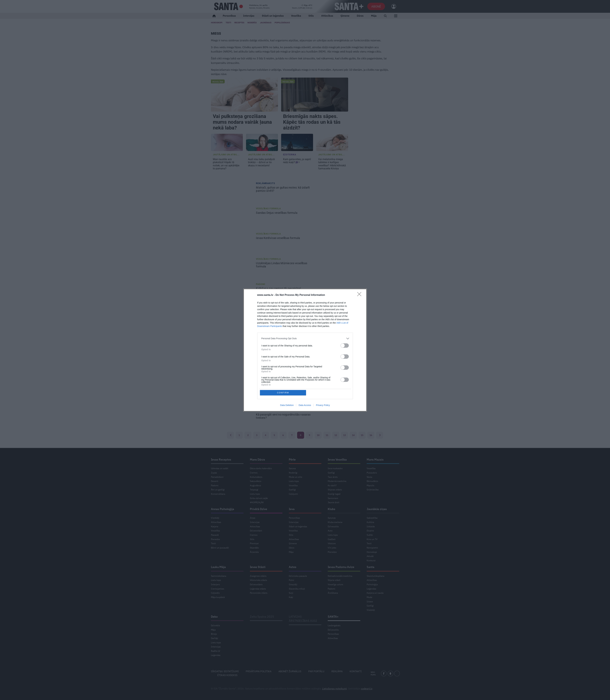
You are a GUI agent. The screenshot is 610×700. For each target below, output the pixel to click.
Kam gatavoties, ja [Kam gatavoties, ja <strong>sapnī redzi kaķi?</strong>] (297, 161)
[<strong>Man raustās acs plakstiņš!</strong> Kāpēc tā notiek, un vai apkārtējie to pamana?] (227, 142)
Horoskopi (217, 23)
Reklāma (337, 671)
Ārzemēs (254, 552)
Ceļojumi (293, 494)
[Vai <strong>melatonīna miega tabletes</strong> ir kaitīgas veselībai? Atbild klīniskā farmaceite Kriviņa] (332, 142)
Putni (291, 580)
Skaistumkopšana (375, 576)
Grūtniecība (373, 490)
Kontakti (356, 671)
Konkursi (371, 560)
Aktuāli (370, 556)
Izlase (370, 602)
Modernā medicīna (337, 481)
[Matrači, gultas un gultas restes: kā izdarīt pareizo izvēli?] (233, 191)
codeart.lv (367, 689)
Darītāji (215, 638)
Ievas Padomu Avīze (341, 567)
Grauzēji (293, 584)
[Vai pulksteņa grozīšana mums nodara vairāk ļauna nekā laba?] (244, 95)
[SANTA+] (349, 6)
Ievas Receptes (221, 460)
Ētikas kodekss (227, 675)
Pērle (292, 460)
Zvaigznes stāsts (258, 576)
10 (318, 435)
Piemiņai (254, 543)
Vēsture (332, 543)
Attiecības (327, 16)
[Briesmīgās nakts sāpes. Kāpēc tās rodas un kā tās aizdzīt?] (315, 95)
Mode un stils (296, 477)
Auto (330, 531)
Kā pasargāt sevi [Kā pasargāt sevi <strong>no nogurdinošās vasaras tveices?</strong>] (283, 416)
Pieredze (215, 539)
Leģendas (371, 589)
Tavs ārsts (333, 477)
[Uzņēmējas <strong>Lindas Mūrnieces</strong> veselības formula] (233, 266)
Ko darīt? (332, 485)
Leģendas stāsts (258, 589)
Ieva (292, 509)
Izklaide (371, 526)
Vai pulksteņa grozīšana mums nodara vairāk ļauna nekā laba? (242, 122)
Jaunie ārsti (334, 502)
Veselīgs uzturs (335, 584)
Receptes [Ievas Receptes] (239, 23)
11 (327, 435)
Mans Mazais (375, 460)
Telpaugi (254, 490)
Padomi (260, 284)
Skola (369, 477)
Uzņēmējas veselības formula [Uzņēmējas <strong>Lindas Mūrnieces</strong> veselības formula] (282, 265)
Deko (214, 617)
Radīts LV (216, 651)
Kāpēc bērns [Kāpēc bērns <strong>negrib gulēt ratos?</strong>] (277, 314)
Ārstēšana (333, 593)
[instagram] (397, 674)
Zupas (214, 473)
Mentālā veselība (267, 335)
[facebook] (384, 674)
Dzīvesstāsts (256, 584)
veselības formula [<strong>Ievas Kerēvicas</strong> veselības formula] (278, 238)
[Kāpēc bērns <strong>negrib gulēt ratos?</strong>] (233, 317)
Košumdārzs (256, 477)
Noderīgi (293, 473)
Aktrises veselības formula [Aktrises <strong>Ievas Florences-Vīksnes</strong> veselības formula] (284, 366)
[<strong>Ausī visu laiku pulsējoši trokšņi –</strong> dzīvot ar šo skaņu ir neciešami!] (262, 142)
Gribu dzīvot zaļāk (259, 498)
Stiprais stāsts (335, 490)
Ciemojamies (218, 589)
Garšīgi (292, 490)
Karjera (215, 526)
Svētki (370, 535)
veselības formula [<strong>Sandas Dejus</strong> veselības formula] (277, 213)
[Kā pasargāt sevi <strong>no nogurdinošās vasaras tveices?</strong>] (233, 418)
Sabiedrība (372, 518)
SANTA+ (333, 617)
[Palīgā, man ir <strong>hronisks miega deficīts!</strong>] (233, 342)
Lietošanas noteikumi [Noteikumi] (335, 689)
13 (344, 435)
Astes (293, 567)
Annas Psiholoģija (223, 509)
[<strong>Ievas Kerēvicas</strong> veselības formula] (233, 241)
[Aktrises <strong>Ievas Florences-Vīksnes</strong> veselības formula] (233, 367)
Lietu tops (255, 494)
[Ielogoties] (392, 6)
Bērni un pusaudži (220, 548)
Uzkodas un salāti (220, 468)
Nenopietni (372, 548)
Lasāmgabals (334, 626)
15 (362, 435)
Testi (228, 23)
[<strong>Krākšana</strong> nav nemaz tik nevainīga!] (233, 292)
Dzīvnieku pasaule (298, 576)
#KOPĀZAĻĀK (257, 502)
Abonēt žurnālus (290, 671)
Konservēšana (218, 494)
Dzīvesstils (333, 526)
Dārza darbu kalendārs (261, 468)
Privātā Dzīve (258, 509)
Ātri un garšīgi (218, 490)
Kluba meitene (335, 522)
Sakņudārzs (256, 481)
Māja (374, 16)
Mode (369, 597)
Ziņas (253, 518)
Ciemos (254, 473)
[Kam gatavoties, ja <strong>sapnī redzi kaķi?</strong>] (297, 142)
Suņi (291, 593)
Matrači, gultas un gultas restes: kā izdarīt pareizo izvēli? (283, 189)
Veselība (296, 16)
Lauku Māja (218, 567)
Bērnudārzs (372, 481)
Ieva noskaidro (335, 468)
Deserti (215, 481)
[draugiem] (390, 674)
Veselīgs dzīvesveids (270, 385)
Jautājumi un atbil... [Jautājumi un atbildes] (226, 155)
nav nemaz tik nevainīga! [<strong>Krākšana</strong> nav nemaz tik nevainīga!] (279, 288)
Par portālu (316, 671)
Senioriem (333, 498)
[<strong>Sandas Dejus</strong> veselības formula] (233, 216)
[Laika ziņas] (302, 6)
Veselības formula (268, 208)
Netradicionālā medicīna (340, 576)
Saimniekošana (219, 576)
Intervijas (249, 16)
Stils (311, 16)
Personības (229, 16)
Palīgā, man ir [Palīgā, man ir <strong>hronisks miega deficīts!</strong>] (281, 339)
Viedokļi (215, 518)
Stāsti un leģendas (273, 16)
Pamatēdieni (217, 477)
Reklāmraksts (265, 183)
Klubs (331, 509)
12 (336, 435)
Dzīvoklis (215, 626)
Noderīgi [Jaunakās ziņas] (252, 23)
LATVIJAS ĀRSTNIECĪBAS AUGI (303, 619)
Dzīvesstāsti (256, 531)
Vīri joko (332, 548)
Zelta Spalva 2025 (262, 617)
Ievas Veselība (337, 460)
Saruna (292, 468)
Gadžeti (332, 539)
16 (371, 435)
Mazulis (261, 309)
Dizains (370, 531)
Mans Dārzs (257, 460)
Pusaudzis (372, 473)
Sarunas (332, 518)
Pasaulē (215, 535)
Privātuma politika (259, 671)
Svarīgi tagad (334, 494)
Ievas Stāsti (258, 567)
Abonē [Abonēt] (376, 6)
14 (353, 435)
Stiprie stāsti (334, 580)
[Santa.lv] (228, 6)
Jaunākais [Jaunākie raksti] (266, 23)
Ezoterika (290, 155)
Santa (370, 567)
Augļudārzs (255, 485)
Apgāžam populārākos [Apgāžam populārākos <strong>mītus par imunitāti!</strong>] (284, 389)
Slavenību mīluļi (297, 589)
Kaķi (291, 597)
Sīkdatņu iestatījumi (225, 671)
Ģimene (345, 16)
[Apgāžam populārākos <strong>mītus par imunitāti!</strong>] (233, 393)
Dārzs (360, 16)
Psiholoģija (372, 584)
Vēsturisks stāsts (258, 580)
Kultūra (370, 522)
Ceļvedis (215, 593)
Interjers (215, 584)
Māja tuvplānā (218, 597)
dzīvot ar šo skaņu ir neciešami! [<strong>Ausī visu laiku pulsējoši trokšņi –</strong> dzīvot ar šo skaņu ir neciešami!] (261, 162)
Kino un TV (372, 539)
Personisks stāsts (259, 593)
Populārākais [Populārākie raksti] (282, 23)
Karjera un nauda (375, 593)
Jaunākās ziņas (377, 509)
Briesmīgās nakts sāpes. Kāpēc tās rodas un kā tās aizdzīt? (312, 122)
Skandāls (254, 548)
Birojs (214, 634)
